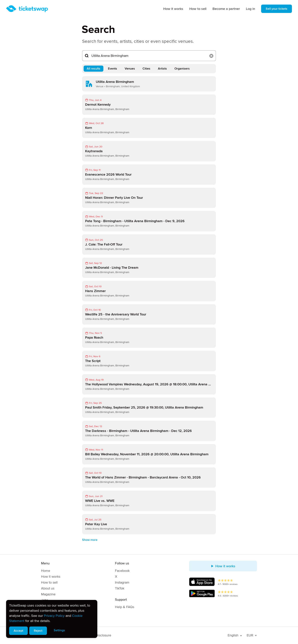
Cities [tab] (146, 69)
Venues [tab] (130, 69)
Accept (18, 631)
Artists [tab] (162, 69)
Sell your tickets (277, 9)
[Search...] (149, 56)
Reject (38, 631)
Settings (59, 630)
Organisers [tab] (182, 69)
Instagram (122, 582)
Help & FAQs (125, 607)
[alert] (52, 619)
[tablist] (149, 69)
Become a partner (226, 9)
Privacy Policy (54, 616)
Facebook (122, 571)
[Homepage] (27, 9)
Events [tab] (113, 69)
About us (48, 588)
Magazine (48, 594)
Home (46, 571)
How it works (173, 9)
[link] (149, 84)
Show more (90, 540)
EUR (252, 635)
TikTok (120, 588)
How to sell (198, 9)
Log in (250, 9)
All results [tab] (94, 69)
